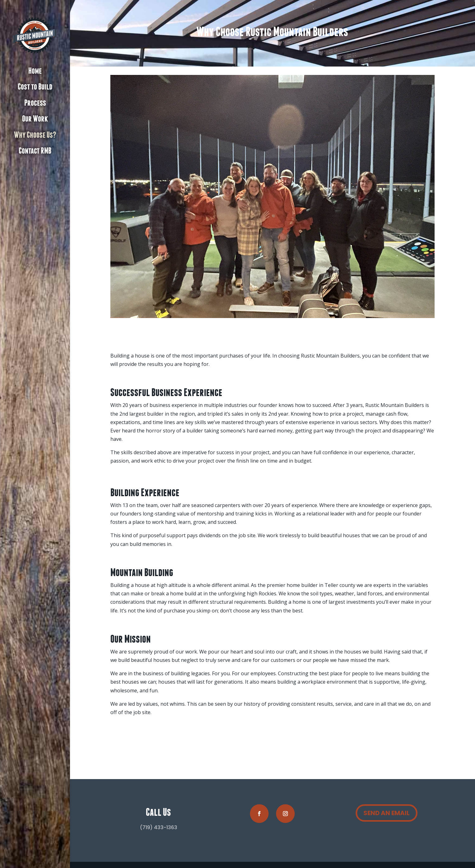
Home (35, 71)
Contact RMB (35, 151)
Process (35, 103)
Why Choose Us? (35, 135)
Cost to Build (35, 87)
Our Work (35, 119)
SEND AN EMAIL (387, 813)
